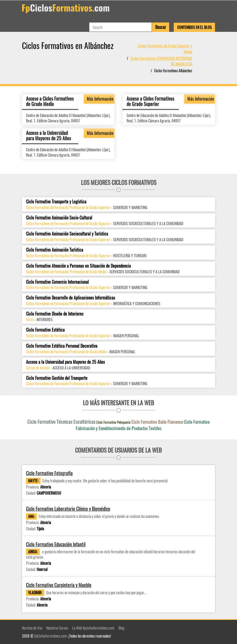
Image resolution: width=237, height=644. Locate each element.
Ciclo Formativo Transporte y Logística (56, 202)
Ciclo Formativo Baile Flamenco (157, 422)
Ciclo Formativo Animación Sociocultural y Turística (67, 234)
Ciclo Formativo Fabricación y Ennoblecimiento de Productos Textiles (143, 425)
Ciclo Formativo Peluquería (113, 422)
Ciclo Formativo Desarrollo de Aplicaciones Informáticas (71, 298)
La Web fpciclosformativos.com (93, 628)
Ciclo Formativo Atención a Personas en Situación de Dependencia (78, 266)
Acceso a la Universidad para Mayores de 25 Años (49, 135)
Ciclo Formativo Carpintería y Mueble (59, 585)
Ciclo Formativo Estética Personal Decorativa (62, 346)
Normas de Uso (32, 628)
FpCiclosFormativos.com (51, 636)
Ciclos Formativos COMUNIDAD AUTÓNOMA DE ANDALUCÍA (161, 61)
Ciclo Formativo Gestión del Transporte (57, 378)
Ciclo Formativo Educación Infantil (56, 544)
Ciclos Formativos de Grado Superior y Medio (165, 48)
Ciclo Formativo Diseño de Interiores (55, 314)
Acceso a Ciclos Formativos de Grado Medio (50, 101)
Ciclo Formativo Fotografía (49, 473)
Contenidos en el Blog (194, 27)
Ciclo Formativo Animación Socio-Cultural (59, 218)
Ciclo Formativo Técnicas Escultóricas (61, 421)
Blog (121, 628)
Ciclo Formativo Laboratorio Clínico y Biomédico (68, 509)
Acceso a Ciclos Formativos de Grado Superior (150, 101)
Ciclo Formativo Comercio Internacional (57, 282)
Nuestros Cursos (57, 628)
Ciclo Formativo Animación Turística (55, 250)
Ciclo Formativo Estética (45, 330)
